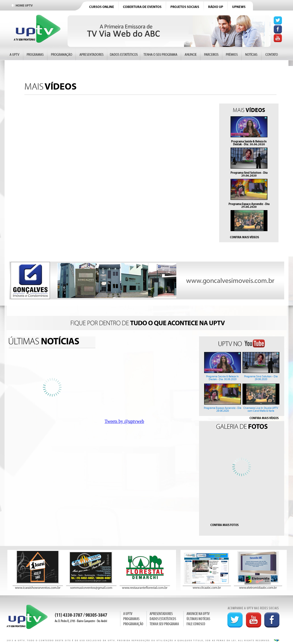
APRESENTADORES (161, 614)
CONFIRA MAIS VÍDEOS (244, 237)
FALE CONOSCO (196, 624)
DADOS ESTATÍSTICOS (163, 619)
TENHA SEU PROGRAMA (164, 624)
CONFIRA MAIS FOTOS (224, 525)
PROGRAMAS (131, 619)
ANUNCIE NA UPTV (198, 614)
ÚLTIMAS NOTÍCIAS (198, 619)
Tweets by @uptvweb (124, 421)
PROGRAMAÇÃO (133, 624)
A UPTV (128, 614)
